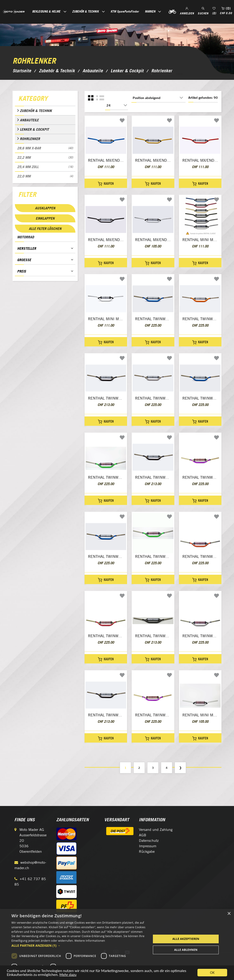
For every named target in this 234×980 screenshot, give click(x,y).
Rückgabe (147, 851)
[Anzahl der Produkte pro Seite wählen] (117, 105)
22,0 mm (45, 176)
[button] (79, 945)
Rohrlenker (30, 139)
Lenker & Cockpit (34, 129)
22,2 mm (45, 157)
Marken (150, 11)
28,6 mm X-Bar (45, 148)
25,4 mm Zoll (45, 167)
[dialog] (117, 944)
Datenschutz (149, 841)
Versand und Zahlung (156, 830)
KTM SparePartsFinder (125, 11)
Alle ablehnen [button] (186, 950)
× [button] (229, 914)
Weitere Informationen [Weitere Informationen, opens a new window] (90, 941)
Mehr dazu (68, 976)
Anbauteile (29, 120)
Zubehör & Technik (36, 111)
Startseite (22, 71)
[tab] (45, 99)
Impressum (148, 846)
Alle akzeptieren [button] (186, 939)
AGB (143, 835)
